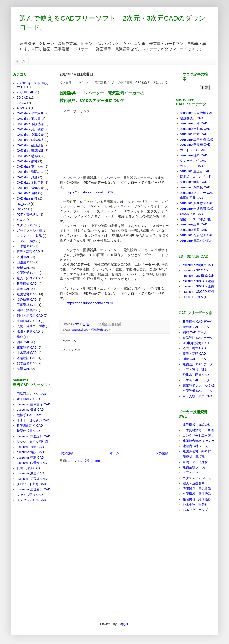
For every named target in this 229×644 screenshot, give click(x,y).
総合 (20, 337)
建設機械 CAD (27, 284)
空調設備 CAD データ (198, 391)
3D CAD (22, 97)
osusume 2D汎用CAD (198, 265)
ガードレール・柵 (29, 230)
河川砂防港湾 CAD (196, 343)
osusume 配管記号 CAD (197, 235)
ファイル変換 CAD (30, 495)
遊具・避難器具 (194, 483)
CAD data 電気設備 (30, 188)
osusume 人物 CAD (194, 123)
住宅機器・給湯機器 (197, 499)
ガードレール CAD (193, 150)
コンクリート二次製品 (198, 436)
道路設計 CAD (27, 358)
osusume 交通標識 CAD (197, 208)
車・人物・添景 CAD (197, 396)
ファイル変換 (26, 241)
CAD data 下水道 (29, 119)
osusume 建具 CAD (194, 224)
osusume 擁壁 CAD (194, 155)
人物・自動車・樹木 (31, 326)
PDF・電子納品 (28, 215)
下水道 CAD (25, 246)
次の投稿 (67, 453)
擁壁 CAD (24, 369)
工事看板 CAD (27, 305)
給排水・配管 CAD (196, 375)
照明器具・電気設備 (197, 489)
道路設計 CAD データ (198, 338)
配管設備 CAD (27, 363)
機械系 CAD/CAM (29, 415)
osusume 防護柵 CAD (195, 145)
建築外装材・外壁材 (197, 451)
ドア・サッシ (192, 473)
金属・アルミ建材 (195, 462)
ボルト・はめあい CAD (33, 420)
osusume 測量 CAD (30, 473)
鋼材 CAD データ (195, 332)
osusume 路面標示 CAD (197, 203)
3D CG (22, 103)
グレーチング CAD (193, 161)
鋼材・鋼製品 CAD (30, 316)
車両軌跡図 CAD (28, 321)
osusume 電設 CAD (30, 452)
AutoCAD (23, 108)
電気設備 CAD (100, 330)
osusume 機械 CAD (30, 410)
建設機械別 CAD (192, 118)
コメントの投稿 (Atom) (84, 461)
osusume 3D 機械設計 (198, 276)
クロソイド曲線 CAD (31, 484)
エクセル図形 (26, 225)
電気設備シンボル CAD (199, 385)
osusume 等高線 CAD (32, 479)
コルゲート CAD (192, 166)
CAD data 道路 (27, 193)
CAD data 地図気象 (30, 183)
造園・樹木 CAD (194, 348)
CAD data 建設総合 (30, 145)
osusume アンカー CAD (197, 193)
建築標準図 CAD (192, 214)
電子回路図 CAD (28, 399)
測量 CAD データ (195, 359)
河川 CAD (24, 257)
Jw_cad (22, 209)
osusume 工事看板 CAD (197, 139)
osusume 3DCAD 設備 (198, 286)
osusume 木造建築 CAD (34, 436)
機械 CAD (24, 268)
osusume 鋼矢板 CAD (195, 187)
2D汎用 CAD (26, 92)
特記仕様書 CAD (28, 431)
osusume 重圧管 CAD (195, 171)
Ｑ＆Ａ (21, 220)
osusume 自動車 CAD (195, 129)
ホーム (21, 61)
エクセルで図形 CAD (31, 500)
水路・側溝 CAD (28, 331)
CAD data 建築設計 (30, 151)
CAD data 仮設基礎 (30, 124)
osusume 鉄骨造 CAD (32, 463)
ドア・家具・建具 (195, 370)
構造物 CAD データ (196, 327)
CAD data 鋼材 (27, 161)
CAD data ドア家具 (30, 113)
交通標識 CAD (27, 299)
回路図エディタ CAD (31, 394)
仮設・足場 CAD (28, 468)
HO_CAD (23, 204)
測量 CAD (24, 342)
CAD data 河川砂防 (30, 129)
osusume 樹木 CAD (194, 134)
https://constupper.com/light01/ (90, 192)
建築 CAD (24, 289)
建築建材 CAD (81, 330)
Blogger (123, 624)
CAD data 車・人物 (30, 166)
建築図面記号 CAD (30, 425)
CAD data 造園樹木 (30, 172)
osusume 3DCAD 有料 (198, 292)
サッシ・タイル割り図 (32, 442)
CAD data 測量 (27, 177)
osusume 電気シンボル (196, 240)
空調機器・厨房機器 (197, 494)
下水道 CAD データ (196, 380)
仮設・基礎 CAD (28, 252)
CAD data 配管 (27, 198)
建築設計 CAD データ (198, 364)
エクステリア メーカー (199, 478)
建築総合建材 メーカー (199, 441)
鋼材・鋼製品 (26, 310)
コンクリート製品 (29, 236)
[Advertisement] (93, 141)
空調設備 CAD (27, 273)
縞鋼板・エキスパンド (196, 177)
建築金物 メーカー (196, 467)
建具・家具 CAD (28, 278)
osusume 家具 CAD (194, 230)
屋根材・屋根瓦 (194, 457)
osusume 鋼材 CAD (194, 182)
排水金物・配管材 (195, 505)
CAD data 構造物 (29, 156)
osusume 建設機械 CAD (197, 113)
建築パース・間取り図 (196, 219)
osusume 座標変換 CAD (34, 489)
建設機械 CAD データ (198, 322)
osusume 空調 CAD (30, 457)
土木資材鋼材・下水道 (198, 430)
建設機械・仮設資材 (197, 425)
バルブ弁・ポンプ (195, 510)
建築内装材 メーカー (197, 446)
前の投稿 (162, 453)
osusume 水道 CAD (30, 447)
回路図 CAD (25, 262)
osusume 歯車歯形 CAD (34, 404)
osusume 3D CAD (195, 270)
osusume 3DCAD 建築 (198, 281)
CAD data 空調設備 (30, 135)
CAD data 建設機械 (30, 140)
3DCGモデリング (195, 297)
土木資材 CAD (27, 353)
